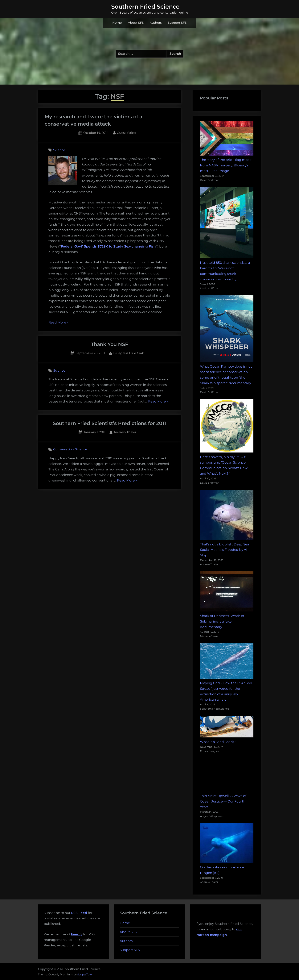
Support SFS (177, 23)
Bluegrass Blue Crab (129, 353)
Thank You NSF (110, 344)
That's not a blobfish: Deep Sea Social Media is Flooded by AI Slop (225, 550)
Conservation (63, 449)
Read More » (58, 323)
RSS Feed (79, 913)
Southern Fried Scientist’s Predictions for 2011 (109, 423)
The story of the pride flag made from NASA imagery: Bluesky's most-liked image (226, 165)
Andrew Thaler (125, 432)
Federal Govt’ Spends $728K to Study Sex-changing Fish (108, 246)
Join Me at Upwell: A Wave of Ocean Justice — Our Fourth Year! (223, 801)
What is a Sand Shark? (218, 742)
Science (59, 150)
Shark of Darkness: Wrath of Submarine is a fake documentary (222, 621)
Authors (156, 23)
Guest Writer (127, 132)
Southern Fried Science (145, 6)
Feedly (77, 934)
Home (117, 23)
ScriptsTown (85, 974)
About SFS (136, 23)
